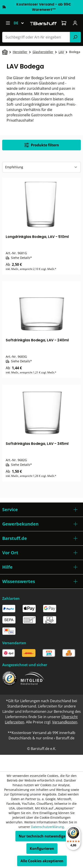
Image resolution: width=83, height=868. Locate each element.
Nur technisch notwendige (42, 836)
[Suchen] (75, 37)
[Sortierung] (41, 167)
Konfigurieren (42, 849)
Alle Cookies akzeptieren (42, 861)
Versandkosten (65, 722)
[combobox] (36, 37)
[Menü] (8, 23)
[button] (41, 510)
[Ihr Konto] (75, 23)
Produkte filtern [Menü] (42, 145)
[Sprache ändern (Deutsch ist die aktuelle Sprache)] (21, 23)
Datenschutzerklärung (47, 827)
